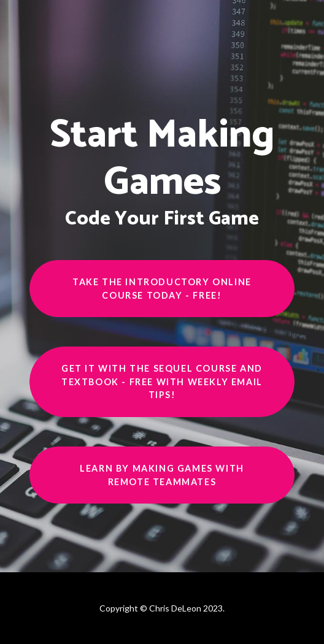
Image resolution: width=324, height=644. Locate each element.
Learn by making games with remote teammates (162, 475)
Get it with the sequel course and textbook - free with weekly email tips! (162, 381)
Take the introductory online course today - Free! (162, 289)
